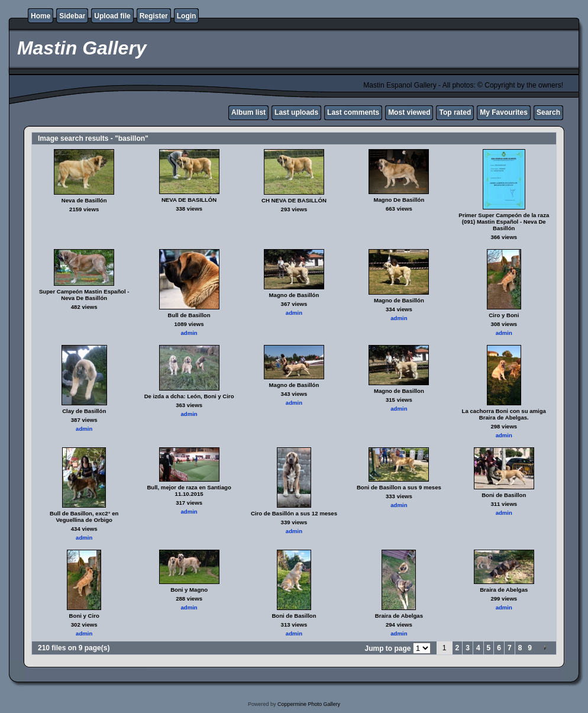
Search (548, 112)
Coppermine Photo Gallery (309, 704)
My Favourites (504, 112)
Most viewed (409, 112)
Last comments (353, 112)
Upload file (112, 16)
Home (41, 16)
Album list (248, 112)
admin (189, 333)
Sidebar (72, 16)
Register (154, 16)
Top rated (455, 112)
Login (187, 16)
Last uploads (296, 112)
